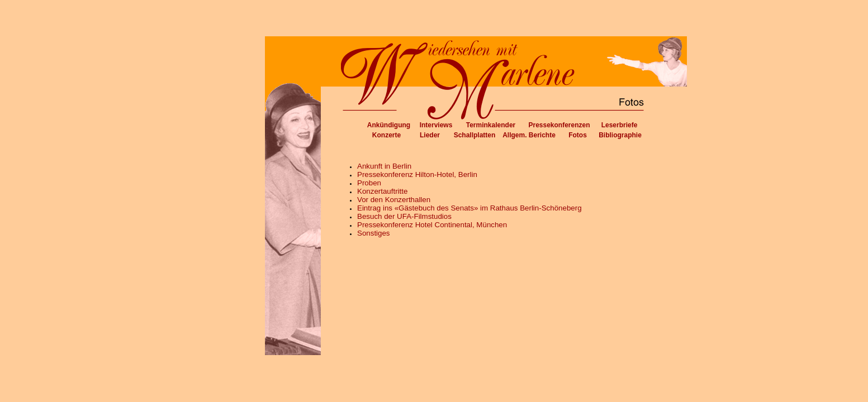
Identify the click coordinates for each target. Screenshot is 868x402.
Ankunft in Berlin (384, 166)
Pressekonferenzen (559, 125)
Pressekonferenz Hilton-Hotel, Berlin (417, 174)
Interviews (436, 125)
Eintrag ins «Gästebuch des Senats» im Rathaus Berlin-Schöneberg (469, 208)
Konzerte (386, 135)
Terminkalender (491, 125)
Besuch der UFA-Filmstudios (404, 216)
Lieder (430, 135)
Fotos (578, 135)
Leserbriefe (620, 125)
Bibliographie (620, 135)
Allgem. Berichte (529, 135)
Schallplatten (475, 135)
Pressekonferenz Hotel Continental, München (432, 225)
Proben (369, 183)
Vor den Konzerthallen (394, 200)
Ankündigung (389, 125)
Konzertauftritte (382, 191)
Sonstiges (374, 233)
